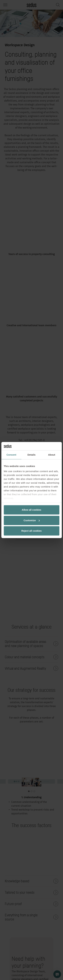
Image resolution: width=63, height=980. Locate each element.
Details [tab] (32, 455)
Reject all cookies (32, 531)
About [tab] (52, 455)
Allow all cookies (31, 510)
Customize (32, 520)
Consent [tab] (11, 455)
